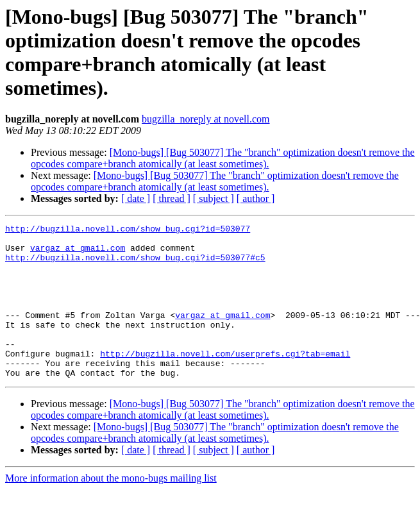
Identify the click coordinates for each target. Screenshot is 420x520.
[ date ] (136, 198)
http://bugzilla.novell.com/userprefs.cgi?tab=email (225, 380)
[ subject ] (214, 198)
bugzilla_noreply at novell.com (206, 119)
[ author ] (256, 198)
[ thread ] (172, 198)
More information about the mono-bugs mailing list (111, 509)
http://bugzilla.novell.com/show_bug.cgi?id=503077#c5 (135, 265)
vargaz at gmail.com (78, 253)
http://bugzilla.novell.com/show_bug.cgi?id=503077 (128, 230)
